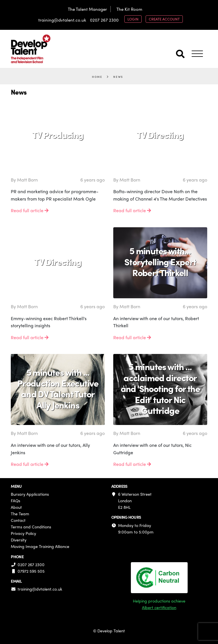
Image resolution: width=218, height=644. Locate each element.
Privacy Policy (23, 533)
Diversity (19, 540)
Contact (18, 520)
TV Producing (58, 135)
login (133, 19)
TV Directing (160, 135)
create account (164, 19)
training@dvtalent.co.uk (62, 20)
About (16, 507)
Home (97, 77)
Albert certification (159, 607)
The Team (20, 514)
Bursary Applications (30, 494)
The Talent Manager (87, 9)
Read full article (30, 210)
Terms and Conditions (31, 527)
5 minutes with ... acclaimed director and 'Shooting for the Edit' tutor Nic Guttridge (160, 388)
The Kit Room (129, 9)
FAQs (15, 501)
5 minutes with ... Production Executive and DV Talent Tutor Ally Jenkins (58, 388)
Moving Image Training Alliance (40, 546)
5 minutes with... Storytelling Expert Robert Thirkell (160, 261)
